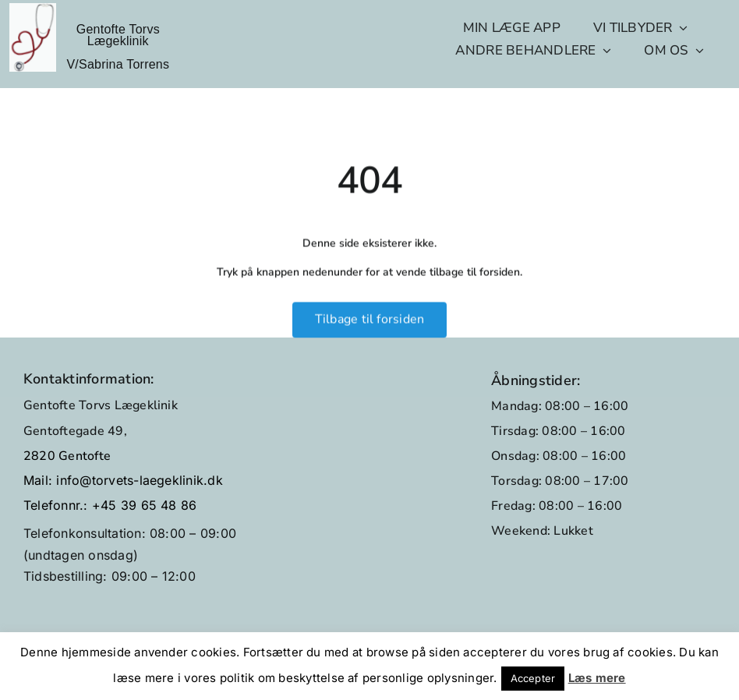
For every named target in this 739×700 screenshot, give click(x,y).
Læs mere (597, 678)
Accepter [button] (533, 678)
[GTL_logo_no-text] (33, 9)
